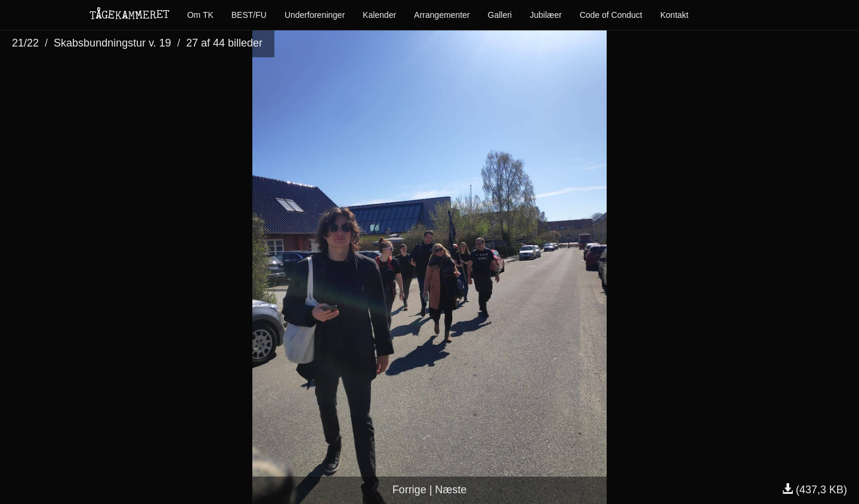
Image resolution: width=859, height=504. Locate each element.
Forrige (410, 490)
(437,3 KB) (815, 490)
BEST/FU (249, 15)
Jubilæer (546, 15)
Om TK (200, 15)
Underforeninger (315, 15)
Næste (451, 490)
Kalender (379, 15)
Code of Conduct (611, 15)
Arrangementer (442, 15)
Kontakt (674, 15)
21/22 (25, 43)
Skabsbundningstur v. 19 (112, 43)
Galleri (500, 15)
